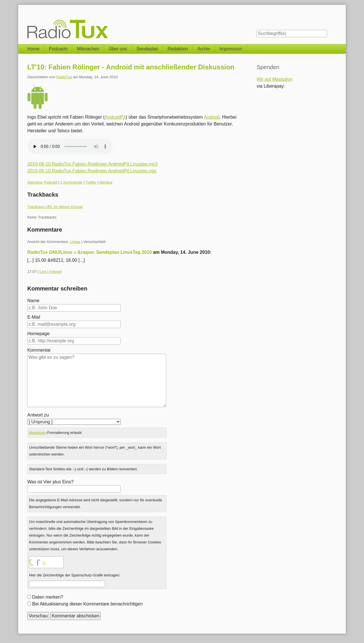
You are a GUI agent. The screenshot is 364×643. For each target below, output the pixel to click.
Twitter (91, 182)
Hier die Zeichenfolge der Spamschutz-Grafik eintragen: (75, 575)
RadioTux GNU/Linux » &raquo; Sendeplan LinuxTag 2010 (90, 252)
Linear (75, 242)
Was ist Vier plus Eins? (50, 482)
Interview (35, 182)
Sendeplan (147, 49)
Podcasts (58, 49)
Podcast (51, 182)
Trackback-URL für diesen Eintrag (55, 207)
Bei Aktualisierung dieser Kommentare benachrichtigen (87, 604)
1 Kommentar (71, 182)
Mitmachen (88, 49)
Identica (106, 182)
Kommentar (39, 350)
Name (33, 301)
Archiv (204, 49)
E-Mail (34, 317)
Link (43, 272)
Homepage (38, 334)
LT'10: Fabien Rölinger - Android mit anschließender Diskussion (131, 67)
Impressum (231, 49)
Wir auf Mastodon (274, 79)
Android (212, 117)
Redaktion (178, 49)
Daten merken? (48, 597)
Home (33, 49)
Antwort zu (38, 415)
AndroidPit (115, 117)
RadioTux (64, 77)
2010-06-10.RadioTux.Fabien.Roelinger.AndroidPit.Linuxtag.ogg (92, 171)
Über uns (118, 49)
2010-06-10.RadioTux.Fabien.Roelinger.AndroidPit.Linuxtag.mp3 (92, 164)
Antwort (55, 272)
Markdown (38, 433)
